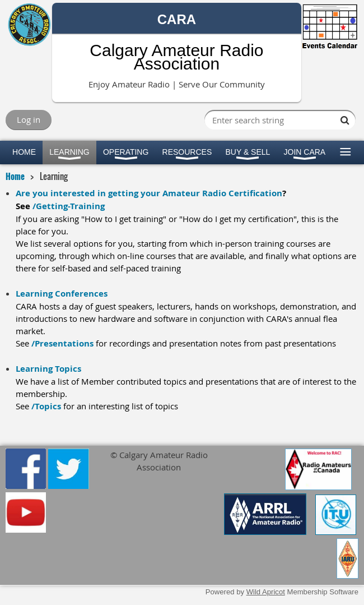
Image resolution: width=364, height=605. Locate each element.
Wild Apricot (266, 592)
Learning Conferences (62, 294)
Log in (29, 119)
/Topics (46, 406)
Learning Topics (48, 369)
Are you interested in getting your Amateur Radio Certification (149, 193)
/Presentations (62, 343)
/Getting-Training (69, 206)
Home (15, 176)
